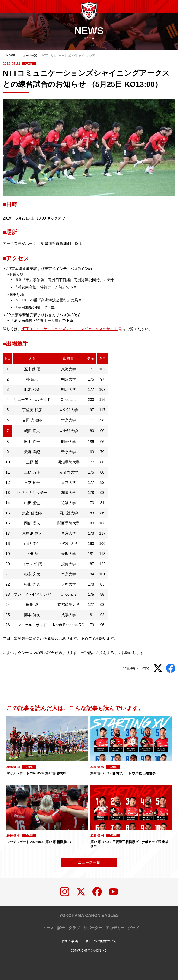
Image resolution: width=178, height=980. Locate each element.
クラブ (74, 928)
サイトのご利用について (101, 941)
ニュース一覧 (89, 863)
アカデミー (115, 928)
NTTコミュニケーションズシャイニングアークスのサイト (69, 329)
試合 (61, 928)
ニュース (46, 928)
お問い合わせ (70, 941)
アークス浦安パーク (19, 243)
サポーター (93, 928)
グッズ (133, 928)
